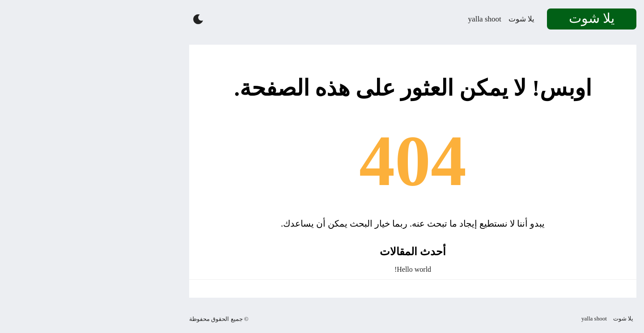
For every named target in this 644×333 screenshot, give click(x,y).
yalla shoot (394, 19)
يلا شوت (431, 19)
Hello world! (322, 269)
